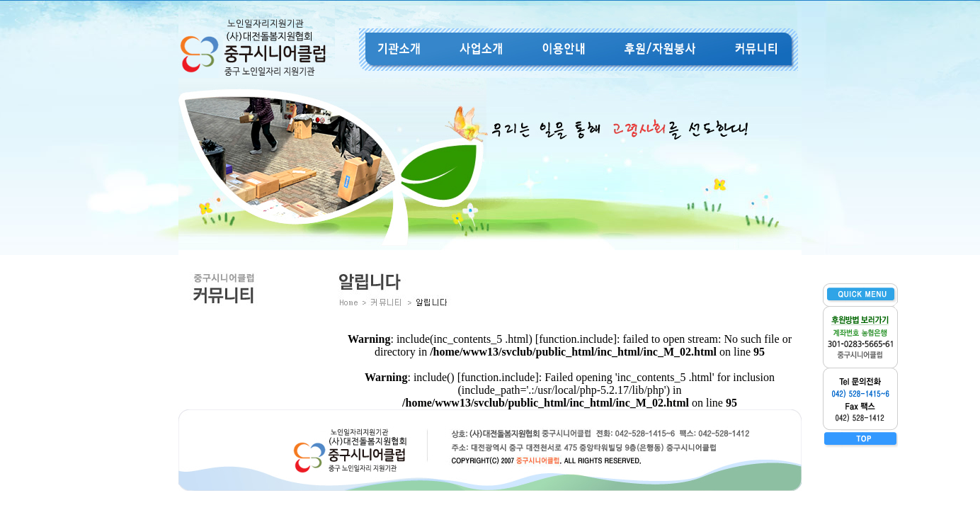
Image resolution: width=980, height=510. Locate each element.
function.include (576, 339)
